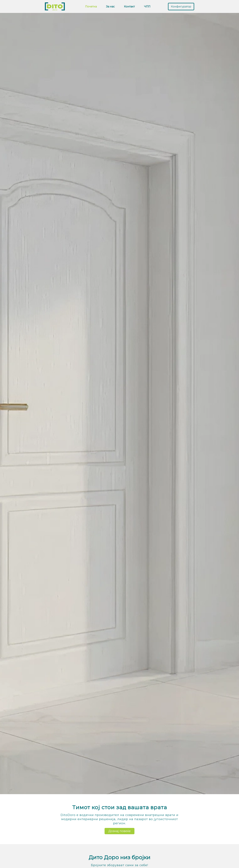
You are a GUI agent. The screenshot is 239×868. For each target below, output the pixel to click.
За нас (110, 7)
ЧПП (147, 7)
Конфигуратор (181, 7)
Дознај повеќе (119, 831)
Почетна (91, 7)
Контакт (129, 7)
